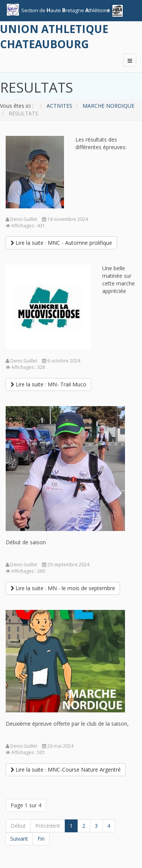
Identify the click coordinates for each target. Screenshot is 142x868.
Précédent (48, 826)
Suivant (19, 839)
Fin (41, 839)
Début (18, 826)
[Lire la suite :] (61, 243)
